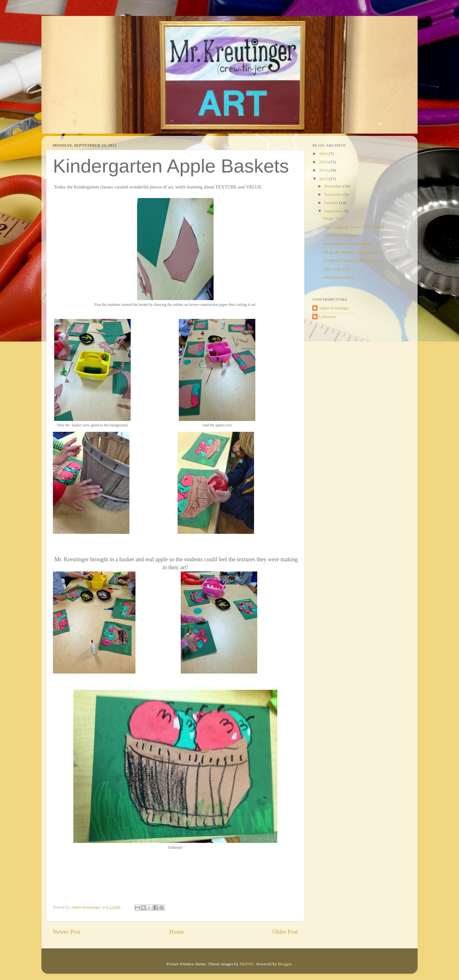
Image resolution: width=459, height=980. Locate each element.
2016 (324, 154)
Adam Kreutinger (334, 308)
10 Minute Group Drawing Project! (353, 260)
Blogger (285, 964)
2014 (324, 170)
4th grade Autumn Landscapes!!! (351, 252)
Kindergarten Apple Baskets (347, 243)
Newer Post (67, 932)
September (334, 211)
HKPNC (247, 964)
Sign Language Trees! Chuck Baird (353, 227)
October (332, 203)
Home (177, 932)
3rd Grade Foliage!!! (341, 235)
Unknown (327, 317)
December (334, 186)
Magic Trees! (335, 218)
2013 (324, 179)
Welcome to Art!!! (339, 277)
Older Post (285, 932)
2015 (324, 162)
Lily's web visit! (337, 269)
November (334, 194)
